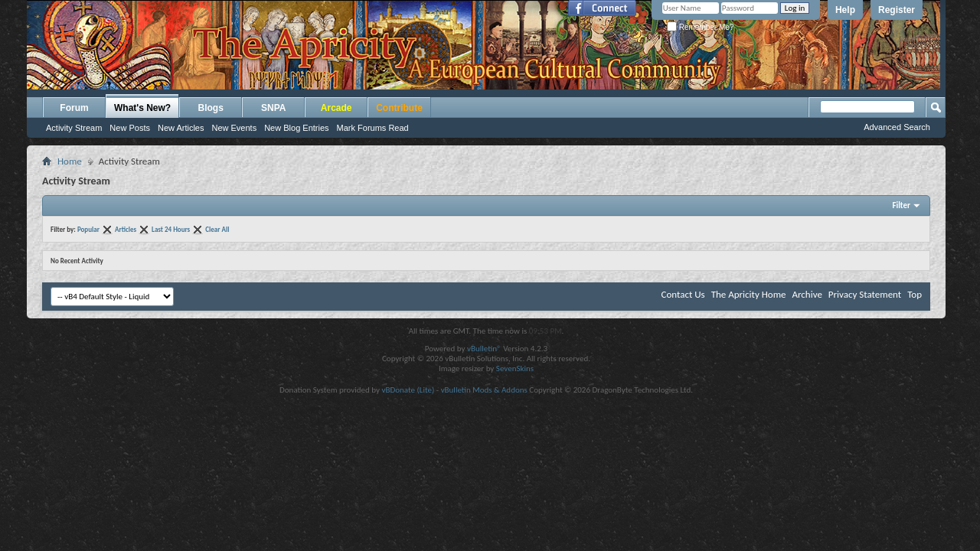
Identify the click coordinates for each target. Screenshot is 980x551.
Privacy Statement (865, 294)
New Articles (181, 128)
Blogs (211, 108)
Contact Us (683, 294)
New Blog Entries (296, 128)
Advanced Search (897, 127)
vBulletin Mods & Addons (484, 390)
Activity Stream (74, 128)
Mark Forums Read (373, 128)
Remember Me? (700, 27)
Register (897, 10)
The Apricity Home (749, 294)
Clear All (217, 229)
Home (70, 161)
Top (915, 294)
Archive (807, 294)
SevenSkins (515, 368)
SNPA (273, 108)
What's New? (142, 108)
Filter (901, 205)
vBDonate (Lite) (408, 390)
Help (845, 10)
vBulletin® (484, 349)
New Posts (130, 128)
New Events (234, 128)
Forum (74, 108)
